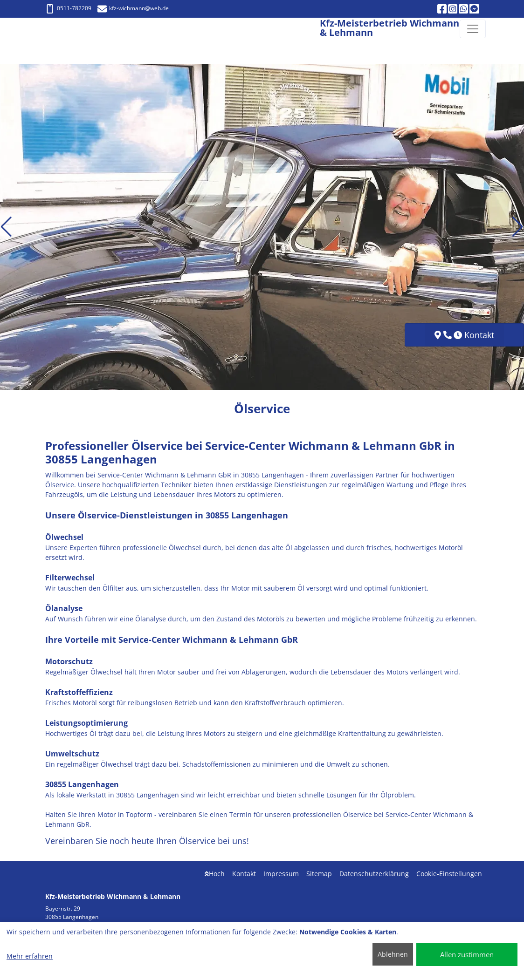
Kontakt (244, 874)
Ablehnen (393, 954)
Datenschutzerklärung (374, 874)
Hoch (215, 874)
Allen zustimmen (467, 954)
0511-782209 (68, 8)
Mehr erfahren (30, 956)
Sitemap (319, 874)
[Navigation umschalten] (473, 29)
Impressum (281, 874)
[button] (6, 227)
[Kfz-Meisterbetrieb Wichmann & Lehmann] (43, 29)
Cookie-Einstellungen (449, 874)
